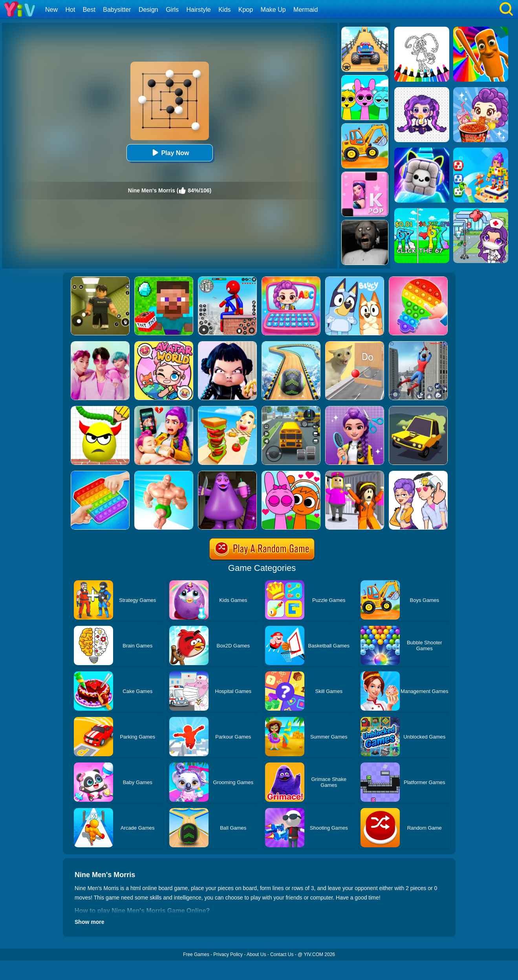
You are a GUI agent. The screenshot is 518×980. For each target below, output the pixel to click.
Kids (224, 10)
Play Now (169, 153)
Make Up (273, 10)
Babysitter (117, 10)
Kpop (246, 10)
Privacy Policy (228, 954)
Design (148, 10)
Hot (70, 10)
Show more (89, 922)
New (51, 10)
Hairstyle (199, 10)
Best (89, 10)
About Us (256, 954)
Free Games (196, 954)
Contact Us (282, 954)
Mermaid (306, 10)
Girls (172, 10)
